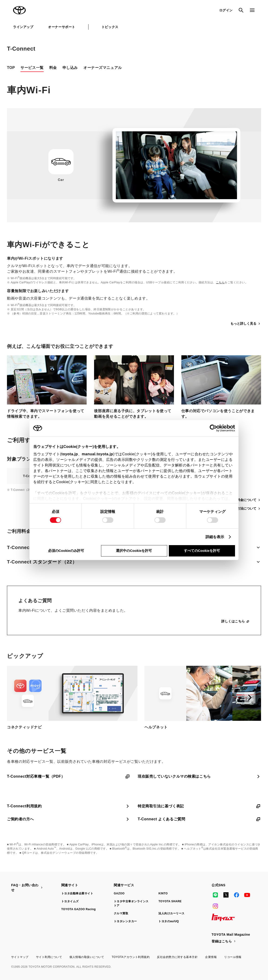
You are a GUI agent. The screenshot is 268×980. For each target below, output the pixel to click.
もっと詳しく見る (246, 324)
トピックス (110, 27)
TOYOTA (20, 10)
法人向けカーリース (171, 913)
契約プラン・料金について (239, 500)
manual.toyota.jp (97, 454)
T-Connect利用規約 (69, 806)
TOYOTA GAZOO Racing (78, 909)
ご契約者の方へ (69, 819)
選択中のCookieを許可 (134, 551)
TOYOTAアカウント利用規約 (131, 957)
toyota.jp (70, 454)
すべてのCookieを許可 (202, 551)
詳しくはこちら (235, 621)
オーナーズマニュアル (103, 68)
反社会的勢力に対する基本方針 (177, 957)
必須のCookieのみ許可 (66, 551)
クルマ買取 (121, 913)
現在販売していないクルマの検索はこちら (199, 776)
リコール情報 (233, 957)
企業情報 (211, 957)
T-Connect (21, 49)
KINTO (163, 893)
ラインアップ (23, 27)
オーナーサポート (62, 27)
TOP (11, 68)
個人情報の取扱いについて (87, 957)
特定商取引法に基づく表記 (199, 806)
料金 (53, 68)
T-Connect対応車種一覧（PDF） (69, 776)
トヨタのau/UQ (169, 921)
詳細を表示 (215, 537)
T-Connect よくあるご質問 (199, 819)
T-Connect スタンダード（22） (134, 562)
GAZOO (119, 893)
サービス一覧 (32, 68)
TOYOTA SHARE (170, 901)
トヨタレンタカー (125, 921)
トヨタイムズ (70, 901)
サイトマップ (20, 957)
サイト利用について (49, 957)
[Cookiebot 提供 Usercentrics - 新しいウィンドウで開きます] (215, 428)
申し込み (70, 68)
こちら (220, 282)
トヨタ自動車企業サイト (77, 893)
